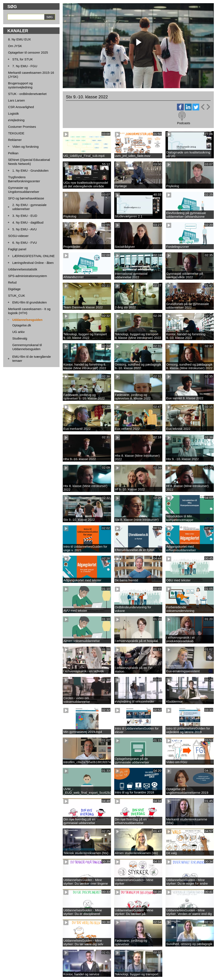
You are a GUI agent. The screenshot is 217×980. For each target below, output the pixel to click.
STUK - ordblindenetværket (27, 94)
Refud (12, 282)
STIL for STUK (23, 59)
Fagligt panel (17, 249)
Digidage (14, 289)
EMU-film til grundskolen (30, 302)
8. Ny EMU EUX (19, 39)
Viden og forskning (25, 147)
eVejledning (16, 120)
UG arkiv (18, 332)
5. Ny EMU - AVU (24, 229)
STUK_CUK (17, 296)
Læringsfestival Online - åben (33, 263)
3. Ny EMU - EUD (25, 216)
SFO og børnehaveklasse (26, 198)
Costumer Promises (22, 127)
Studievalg (20, 338)
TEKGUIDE (16, 133)
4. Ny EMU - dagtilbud (28, 222)
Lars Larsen (16, 100)
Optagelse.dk (22, 325)
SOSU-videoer (18, 236)
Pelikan (13, 153)
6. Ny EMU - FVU (25, 243)
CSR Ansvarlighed (21, 107)
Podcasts (184, 123)
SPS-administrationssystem (27, 276)
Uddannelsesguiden (27, 320)
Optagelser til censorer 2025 (28, 52)
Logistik (13, 113)
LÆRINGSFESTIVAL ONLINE (33, 256)
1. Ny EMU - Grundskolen (30, 171)
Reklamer (15, 140)
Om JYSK (15, 46)
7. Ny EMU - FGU (25, 66)
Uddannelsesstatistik (23, 269)
